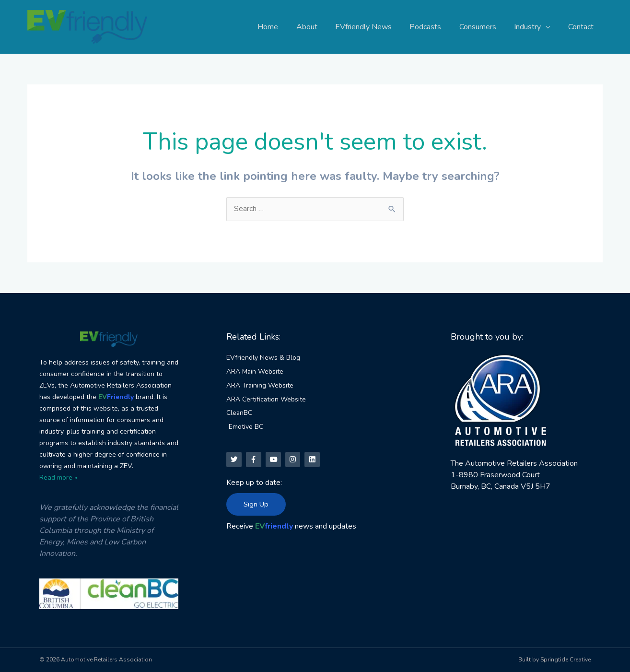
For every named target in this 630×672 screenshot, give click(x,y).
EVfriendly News (375, 27)
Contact (582, 27)
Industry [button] (531, 27)
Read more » (58, 477)
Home (285, 27)
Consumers (484, 27)
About (321, 27)
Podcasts (434, 27)
